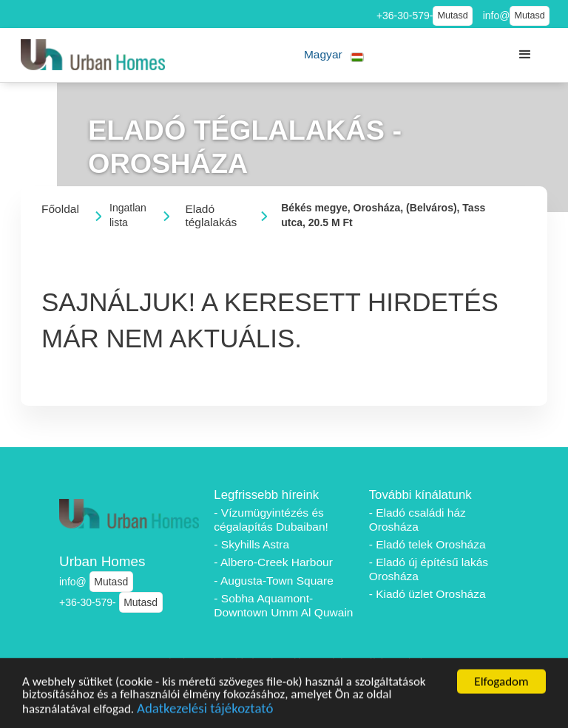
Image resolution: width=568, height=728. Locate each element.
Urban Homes (102, 561)
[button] (334, 55)
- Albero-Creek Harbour (273, 562)
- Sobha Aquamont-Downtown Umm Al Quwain (283, 605)
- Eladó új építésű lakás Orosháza (429, 569)
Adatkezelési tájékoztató (205, 713)
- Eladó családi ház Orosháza (417, 520)
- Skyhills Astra (251, 544)
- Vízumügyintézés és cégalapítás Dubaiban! (271, 520)
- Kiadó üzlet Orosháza (427, 594)
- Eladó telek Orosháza (427, 544)
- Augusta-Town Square (273, 581)
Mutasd (452, 16)
